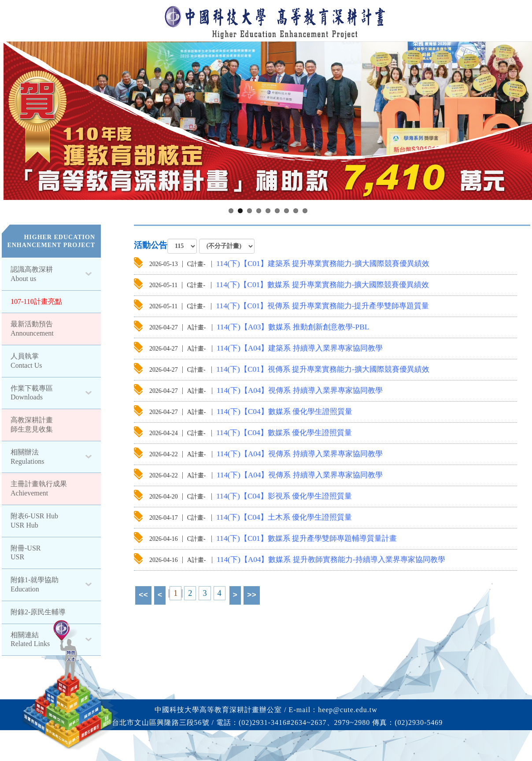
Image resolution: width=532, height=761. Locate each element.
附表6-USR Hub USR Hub (34, 521)
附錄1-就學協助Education (35, 584)
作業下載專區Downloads (32, 393)
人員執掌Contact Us (26, 361)
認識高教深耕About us (32, 274)
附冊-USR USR (26, 553)
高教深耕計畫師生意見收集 (32, 425)
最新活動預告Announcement (32, 329)
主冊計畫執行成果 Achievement (39, 488)
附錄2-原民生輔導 (38, 612)
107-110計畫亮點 (36, 301)
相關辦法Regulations (27, 457)
